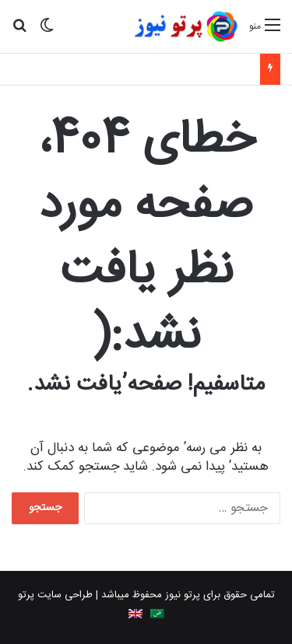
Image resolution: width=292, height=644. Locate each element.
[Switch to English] (135, 614)
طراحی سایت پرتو (55, 595)
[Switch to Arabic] (157, 614)
